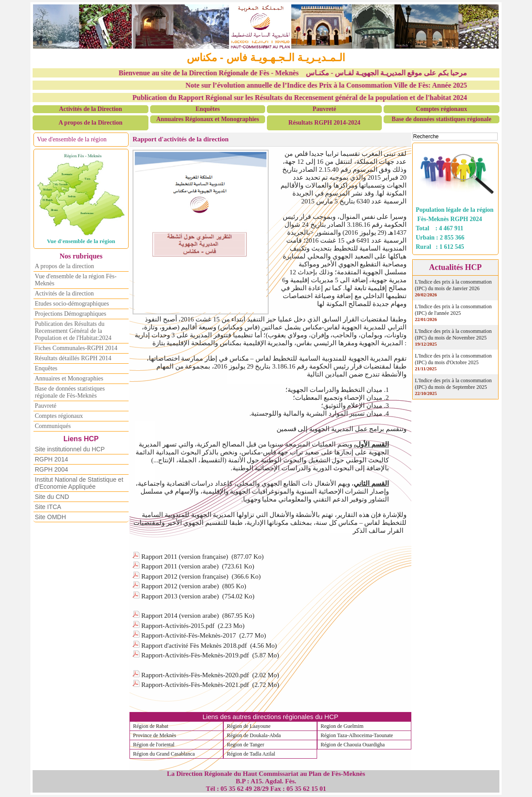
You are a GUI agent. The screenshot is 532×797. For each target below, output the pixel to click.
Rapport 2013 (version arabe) (180, 596)
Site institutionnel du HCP (70, 449)
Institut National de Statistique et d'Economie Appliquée (79, 483)
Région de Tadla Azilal (251, 754)
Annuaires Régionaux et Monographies (208, 119)
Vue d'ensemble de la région (72, 139)
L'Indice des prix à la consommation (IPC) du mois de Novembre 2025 (453, 334)
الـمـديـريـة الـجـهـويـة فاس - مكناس (266, 57)
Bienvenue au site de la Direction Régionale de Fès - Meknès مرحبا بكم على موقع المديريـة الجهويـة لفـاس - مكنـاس (300, 73)
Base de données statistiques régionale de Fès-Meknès (70, 392)
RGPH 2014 (51, 459)
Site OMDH (50, 517)
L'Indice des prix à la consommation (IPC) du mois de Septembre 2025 (453, 384)
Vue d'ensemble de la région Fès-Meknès (76, 280)
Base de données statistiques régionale (441, 119)
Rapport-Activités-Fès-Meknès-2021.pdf (195, 685)
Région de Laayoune (249, 726)
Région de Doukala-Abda (254, 735)
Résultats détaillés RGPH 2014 (73, 358)
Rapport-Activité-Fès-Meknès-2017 (189, 635)
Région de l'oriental (154, 745)
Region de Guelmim (342, 726)
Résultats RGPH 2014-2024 (324, 123)
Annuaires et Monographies (69, 378)
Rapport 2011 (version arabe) (180, 566)
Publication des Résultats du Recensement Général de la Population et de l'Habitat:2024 (73, 331)
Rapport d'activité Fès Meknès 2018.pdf (194, 646)
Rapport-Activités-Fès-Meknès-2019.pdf (195, 655)
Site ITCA (48, 507)
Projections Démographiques (70, 314)
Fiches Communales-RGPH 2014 (76, 348)
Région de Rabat (151, 726)
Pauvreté (324, 109)
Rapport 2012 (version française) (185, 576)
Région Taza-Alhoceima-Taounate (357, 735)
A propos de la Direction (91, 123)
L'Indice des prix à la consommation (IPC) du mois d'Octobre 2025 (453, 359)
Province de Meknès (155, 735)
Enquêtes (208, 109)
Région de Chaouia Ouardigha (353, 745)
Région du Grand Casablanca (164, 754)
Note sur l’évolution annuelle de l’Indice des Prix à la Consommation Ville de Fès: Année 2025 (334, 85)
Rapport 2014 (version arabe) (180, 616)
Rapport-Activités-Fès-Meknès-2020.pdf (195, 675)
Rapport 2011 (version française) (185, 557)
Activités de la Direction (91, 109)
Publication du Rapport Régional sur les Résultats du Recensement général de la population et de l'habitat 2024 (308, 98)
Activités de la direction (64, 293)
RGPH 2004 (51, 469)
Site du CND (52, 497)
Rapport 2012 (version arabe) (180, 586)
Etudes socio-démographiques (72, 304)
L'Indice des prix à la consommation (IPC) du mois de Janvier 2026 (453, 285)
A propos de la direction (65, 266)
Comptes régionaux (441, 109)
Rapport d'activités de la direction (181, 139)
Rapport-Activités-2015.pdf (178, 626)
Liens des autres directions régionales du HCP (271, 717)
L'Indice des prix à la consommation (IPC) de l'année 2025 (453, 310)
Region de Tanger (246, 745)
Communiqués (53, 426)
